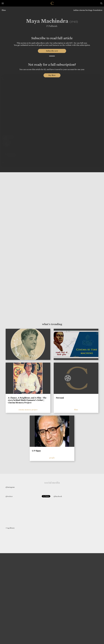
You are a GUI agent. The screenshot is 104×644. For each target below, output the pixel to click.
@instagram (10, 487)
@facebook (58, 496)
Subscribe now (52, 51)
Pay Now (52, 75)
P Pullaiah (51, 26)
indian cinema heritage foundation (88, 10)
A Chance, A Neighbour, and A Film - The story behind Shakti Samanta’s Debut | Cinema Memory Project (27, 400)
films (4, 10)
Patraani (60, 398)
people (52, 458)
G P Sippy (36, 451)
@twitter (9, 496)
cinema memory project (28, 410)
